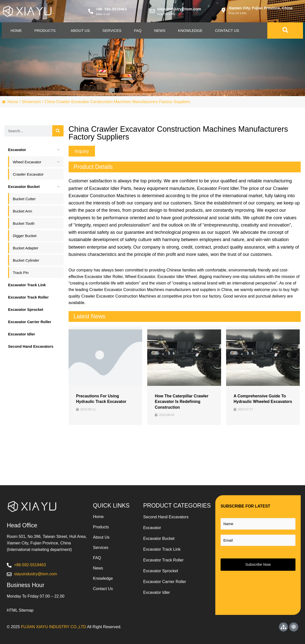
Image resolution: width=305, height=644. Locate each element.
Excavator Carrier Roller (165, 582)
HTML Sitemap (20, 610)
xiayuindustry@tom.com (179, 9)
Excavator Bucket (159, 539)
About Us (80, 30)
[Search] (58, 131)
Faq (138, 30)
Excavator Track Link (162, 549)
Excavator (152, 528)
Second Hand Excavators (166, 517)
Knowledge (190, 30)
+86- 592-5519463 (111, 9)
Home (16, 30)
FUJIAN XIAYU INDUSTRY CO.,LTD (53, 627)
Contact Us (227, 30)
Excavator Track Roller (163, 560)
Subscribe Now (258, 564)
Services (112, 30)
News (160, 30)
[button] (82, 151)
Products (45, 30)
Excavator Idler (157, 592)
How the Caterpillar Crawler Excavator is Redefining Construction (182, 402)
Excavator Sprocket (161, 571)
